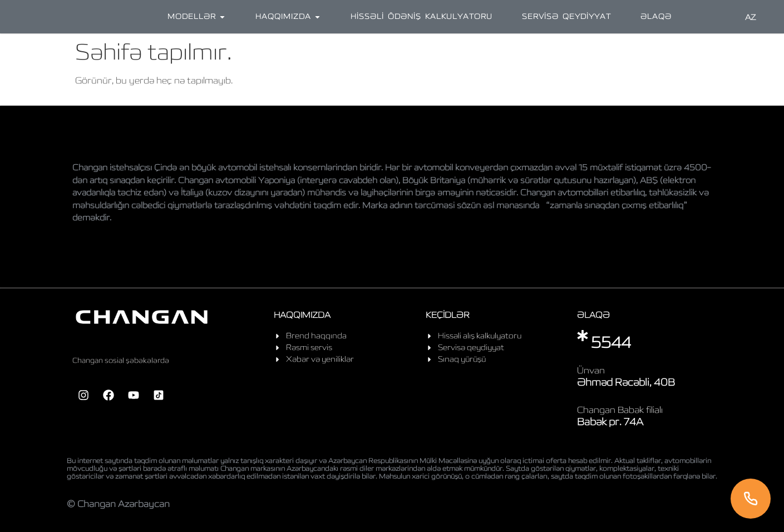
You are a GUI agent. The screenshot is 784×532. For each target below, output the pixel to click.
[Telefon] (751, 499)
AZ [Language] (751, 17)
